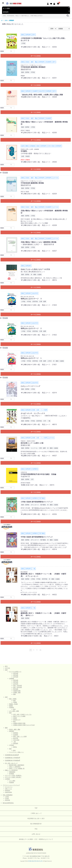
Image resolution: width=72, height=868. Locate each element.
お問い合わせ (36, 834)
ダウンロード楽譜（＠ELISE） (13, 777)
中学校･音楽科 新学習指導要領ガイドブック (37, 537)
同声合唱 (16, 673)
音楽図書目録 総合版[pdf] (12, 755)
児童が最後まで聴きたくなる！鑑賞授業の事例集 (39, 242)
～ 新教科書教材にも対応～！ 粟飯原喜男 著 (37, 244)
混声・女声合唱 (17, 687)
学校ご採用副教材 (8, 795)
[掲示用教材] (24, 572)
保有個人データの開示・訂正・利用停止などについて (36, 839)
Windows (8, 790)
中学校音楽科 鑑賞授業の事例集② (33, 67)
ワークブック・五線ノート (16, 752)
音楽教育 (16, 735)
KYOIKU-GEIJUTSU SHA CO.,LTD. (35, 861)
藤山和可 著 (25, 40)
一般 (14, 742)
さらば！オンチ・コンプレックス (33, 413)
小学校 (7, 797)
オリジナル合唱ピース (15, 672)
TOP (36, 808)
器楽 (10, 713)
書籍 (6, 20)
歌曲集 (11, 706)
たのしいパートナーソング (30, 386)
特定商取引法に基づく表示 (36, 818)
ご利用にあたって (36, 813)
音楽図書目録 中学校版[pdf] (13, 760)
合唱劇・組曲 (17, 692)
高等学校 (8, 800)
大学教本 (12, 745)
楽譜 (6, 670)
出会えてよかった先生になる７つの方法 (35, 269)
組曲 (14, 694)
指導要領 (16, 733)
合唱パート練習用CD (15, 767)
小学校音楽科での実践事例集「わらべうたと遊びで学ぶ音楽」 (43, 38)
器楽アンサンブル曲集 (19, 716)
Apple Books (8, 792)
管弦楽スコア (17, 720)
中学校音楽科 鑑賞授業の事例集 (32, 183)
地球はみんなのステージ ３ (31, 299)
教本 (14, 709)
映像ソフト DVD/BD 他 (11, 770)
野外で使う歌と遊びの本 (27, 297)
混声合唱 (16, 675)
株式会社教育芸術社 (8, 803)
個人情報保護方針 (36, 824)
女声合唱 (16, 677)
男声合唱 (16, 689)
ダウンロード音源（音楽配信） (14, 775)
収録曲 (5, 173)
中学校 (7, 798)
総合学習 (16, 738)
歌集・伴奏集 (13, 699)
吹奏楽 (15, 718)
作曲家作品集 (17, 691)
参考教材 (12, 774)
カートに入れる (36, 56)
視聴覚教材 (12, 772)
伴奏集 (15, 702)
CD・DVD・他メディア (11, 763)
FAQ (36, 829)
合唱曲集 (12, 679)
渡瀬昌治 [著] (25, 445)
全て (2, 20)
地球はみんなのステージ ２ (31, 328)
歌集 (14, 701)
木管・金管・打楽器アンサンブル (22, 714)
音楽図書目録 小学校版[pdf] (13, 758)
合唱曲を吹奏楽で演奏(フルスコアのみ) (24, 725)
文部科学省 (24, 472)
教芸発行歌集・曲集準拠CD (17, 765)
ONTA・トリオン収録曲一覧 (17, 768)
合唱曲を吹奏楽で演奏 (19, 723)
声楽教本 (12, 707)
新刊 (6, 666)
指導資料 (12, 20)
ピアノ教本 (12, 781)
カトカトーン (9, 787)
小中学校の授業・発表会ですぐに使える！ (36, 153)
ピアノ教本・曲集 (14, 711)
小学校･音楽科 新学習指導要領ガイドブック (37, 502)
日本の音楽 (16, 740)
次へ (41, 650)
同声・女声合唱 (17, 686)
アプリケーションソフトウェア (11, 785)
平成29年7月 (25, 477)
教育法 (15, 747)
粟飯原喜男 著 (26, 69)
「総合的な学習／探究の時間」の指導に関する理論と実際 (42, 95)
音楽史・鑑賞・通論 (15, 729)
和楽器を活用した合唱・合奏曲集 (30, 149)
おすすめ (8, 668)
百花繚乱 (24, 151)
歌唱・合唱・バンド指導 (20, 736)
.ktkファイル (8, 789)
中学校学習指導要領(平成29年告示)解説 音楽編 (38, 474)
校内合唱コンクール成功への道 (32, 443)
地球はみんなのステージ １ (31, 358)
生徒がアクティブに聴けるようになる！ (32, 65)
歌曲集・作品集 (13, 704)
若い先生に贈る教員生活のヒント (33, 272)
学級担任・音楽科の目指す (28, 441)
